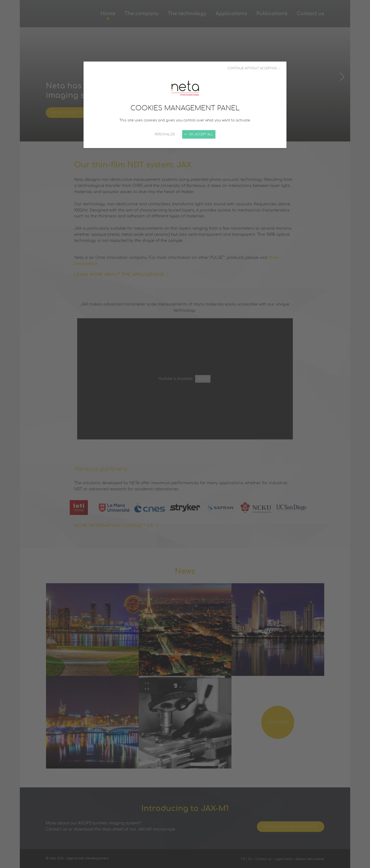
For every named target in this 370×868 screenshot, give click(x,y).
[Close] (185, 434)
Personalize (165, 134)
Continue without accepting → (254, 68)
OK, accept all (199, 134)
